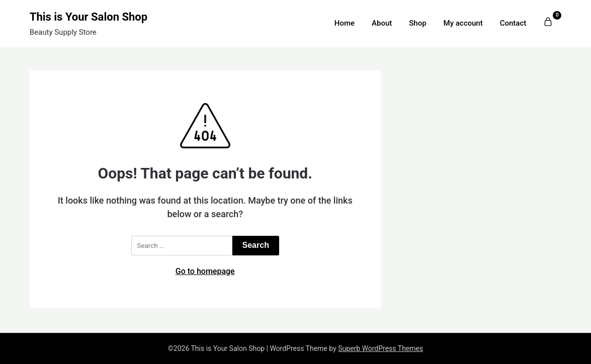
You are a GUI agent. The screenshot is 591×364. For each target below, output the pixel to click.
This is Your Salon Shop (89, 17)
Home (345, 23)
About (382, 23)
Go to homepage (205, 271)
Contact (513, 23)
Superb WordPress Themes (381, 348)
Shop (417, 23)
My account (463, 23)
